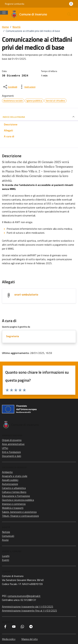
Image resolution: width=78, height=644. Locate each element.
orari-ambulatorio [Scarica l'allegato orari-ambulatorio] (26, 294)
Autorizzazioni (10, 484)
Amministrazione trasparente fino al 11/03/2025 (29, 610)
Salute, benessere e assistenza (19, 512)
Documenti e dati (12, 456)
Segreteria (13, 336)
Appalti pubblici (10, 480)
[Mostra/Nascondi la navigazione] (4, 13)
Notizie (6, 532)
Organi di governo (12, 440)
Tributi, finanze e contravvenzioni (20, 516)
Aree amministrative (13, 444)
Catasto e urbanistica (14, 488)
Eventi (6, 560)
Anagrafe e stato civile (15, 476)
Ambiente (7, 472)
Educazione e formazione (16, 496)
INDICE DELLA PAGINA (39, 117)
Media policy (9, 639)
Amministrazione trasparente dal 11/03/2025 (28, 607)
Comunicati (8, 536)
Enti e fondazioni (11, 452)
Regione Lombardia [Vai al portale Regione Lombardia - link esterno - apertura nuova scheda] (15, 4)
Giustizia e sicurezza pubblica (18, 500)
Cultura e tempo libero (14, 492)
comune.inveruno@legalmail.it (24, 596)
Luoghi (6, 556)
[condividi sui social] (10, 87)
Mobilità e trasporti (13, 508)
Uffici (5, 448)
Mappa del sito (30, 639)
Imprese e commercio (14, 504)
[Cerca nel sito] (69, 14)
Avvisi (5, 540)
